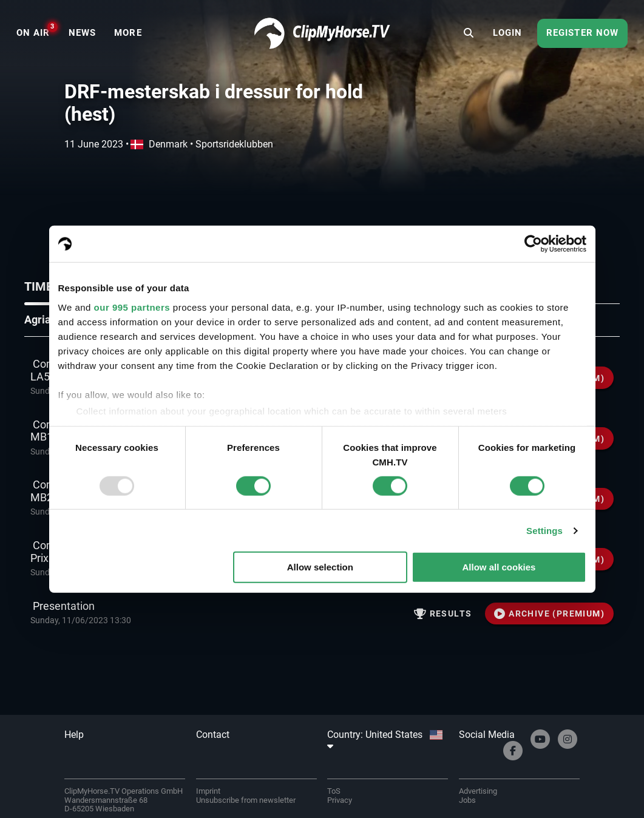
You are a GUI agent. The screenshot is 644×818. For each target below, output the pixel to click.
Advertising (478, 791)
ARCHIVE (549, 613)
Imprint (208, 791)
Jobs (467, 800)
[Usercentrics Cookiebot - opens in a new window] (533, 244)
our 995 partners (132, 307)
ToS (334, 791)
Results (443, 613)
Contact (213, 735)
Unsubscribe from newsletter (246, 800)
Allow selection (320, 567)
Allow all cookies (499, 567)
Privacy (340, 800)
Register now (583, 33)
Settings (544, 531)
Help (74, 735)
